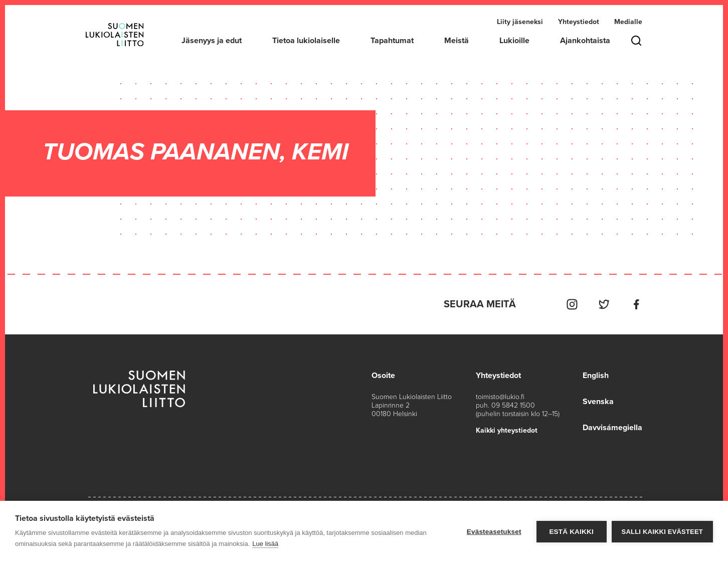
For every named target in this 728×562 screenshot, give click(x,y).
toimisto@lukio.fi (500, 397)
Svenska (598, 402)
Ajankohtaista (585, 41)
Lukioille (514, 41)
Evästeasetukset (494, 532)
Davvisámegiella (612, 428)
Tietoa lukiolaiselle (306, 41)
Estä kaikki (571, 532)
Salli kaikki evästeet (662, 532)
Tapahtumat (392, 41)
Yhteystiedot (579, 22)
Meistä (457, 41)
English (596, 376)
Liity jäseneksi (520, 22)
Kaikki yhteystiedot (507, 430)
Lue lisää (265, 544)
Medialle (628, 22)
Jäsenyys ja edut (212, 41)
